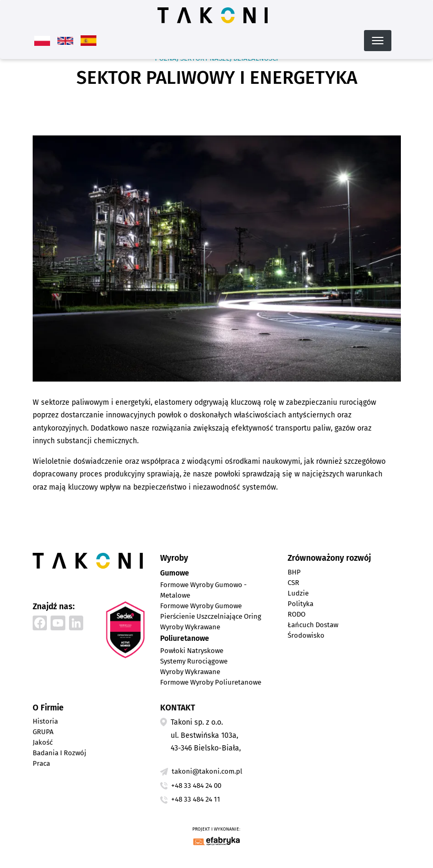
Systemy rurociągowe (194, 661)
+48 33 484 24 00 (196, 786)
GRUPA (43, 732)
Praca (41, 763)
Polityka (301, 604)
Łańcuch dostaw (313, 625)
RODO (297, 614)
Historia (45, 721)
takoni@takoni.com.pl (207, 771)
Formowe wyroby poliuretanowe (211, 682)
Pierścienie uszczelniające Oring (211, 616)
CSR (293, 583)
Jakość (43, 742)
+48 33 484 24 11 (196, 799)
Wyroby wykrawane (190, 627)
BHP (294, 572)
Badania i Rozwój (60, 753)
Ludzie (298, 593)
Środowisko (306, 635)
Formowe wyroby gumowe (201, 606)
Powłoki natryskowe (192, 651)
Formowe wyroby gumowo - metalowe (203, 590)
